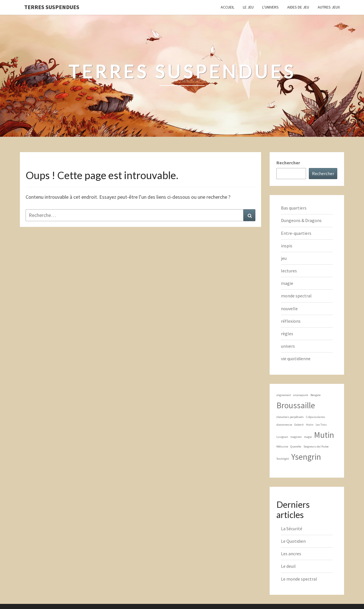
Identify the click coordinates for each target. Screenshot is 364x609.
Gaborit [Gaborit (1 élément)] (299, 425)
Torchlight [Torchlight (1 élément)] (283, 459)
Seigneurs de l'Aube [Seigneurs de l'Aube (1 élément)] (316, 447)
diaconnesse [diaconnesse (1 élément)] (284, 425)
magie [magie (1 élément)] (308, 437)
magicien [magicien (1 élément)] (296, 437)
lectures (289, 271)
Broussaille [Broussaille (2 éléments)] (296, 405)
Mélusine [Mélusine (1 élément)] (282, 447)
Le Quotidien (293, 541)
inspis (287, 246)
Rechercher (288, 163)
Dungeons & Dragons (301, 220)
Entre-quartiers (296, 233)
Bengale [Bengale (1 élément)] (316, 395)
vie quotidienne (296, 359)
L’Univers (270, 7)
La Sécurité (292, 529)
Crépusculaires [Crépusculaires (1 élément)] (316, 417)
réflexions (291, 321)
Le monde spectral (299, 579)
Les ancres (291, 554)
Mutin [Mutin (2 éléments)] (324, 435)
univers (288, 346)
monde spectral (296, 296)
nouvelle (289, 308)
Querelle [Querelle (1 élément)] (296, 447)
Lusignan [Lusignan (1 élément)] (282, 437)
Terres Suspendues (52, 7)
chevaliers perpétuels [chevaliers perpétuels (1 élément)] (290, 417)
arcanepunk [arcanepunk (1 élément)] (301, 395)
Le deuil (288, 566)
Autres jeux (329, 7)
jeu (284, 258)
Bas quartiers (294, 208)
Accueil (227, 7)
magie (287, 283)
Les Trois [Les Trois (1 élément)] (321, 425)
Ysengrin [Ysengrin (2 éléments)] (306, 457)
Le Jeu (248, 7)
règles (287, 333)
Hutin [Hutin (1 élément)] (310, 425)
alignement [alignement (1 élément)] (284, 395)
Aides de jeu (298, 7)
